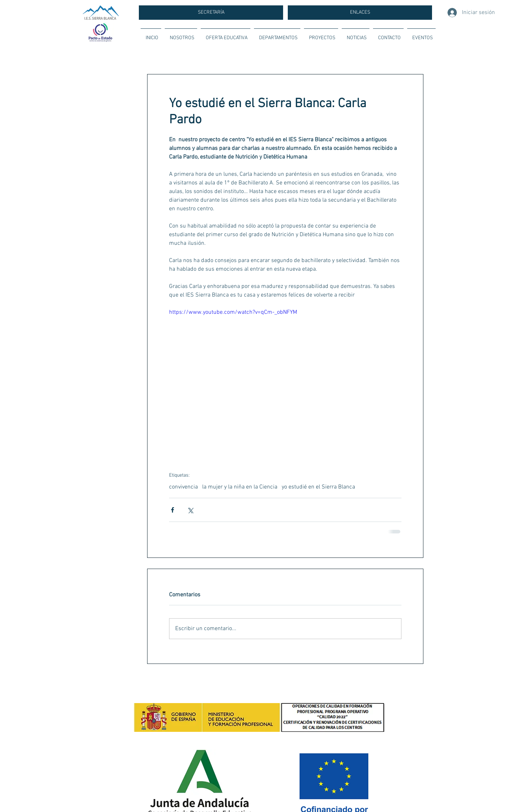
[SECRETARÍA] (211, 13)
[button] (181, 35)
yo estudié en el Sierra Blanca (318, 487)
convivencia (183, 487)
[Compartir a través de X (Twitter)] (190, 510)
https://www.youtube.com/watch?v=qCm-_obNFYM (233, 312)
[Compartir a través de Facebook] (172, 510)
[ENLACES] (360, 13)
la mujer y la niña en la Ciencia (240, 487)
